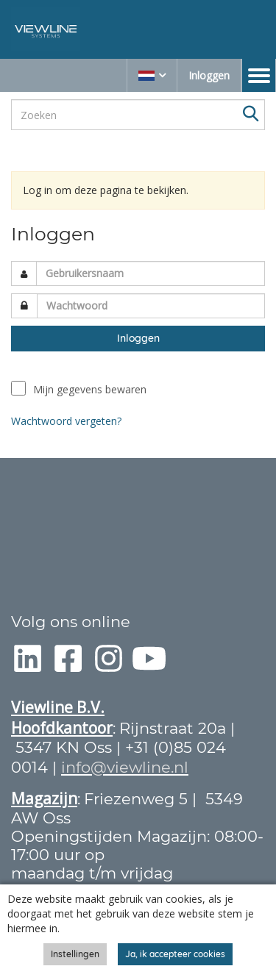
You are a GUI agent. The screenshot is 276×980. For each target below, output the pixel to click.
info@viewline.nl (125, 767)
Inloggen (209, 75)
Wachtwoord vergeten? (66, 421)
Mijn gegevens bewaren (90, 389)
